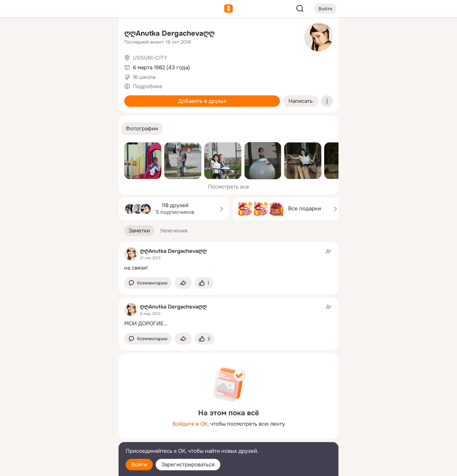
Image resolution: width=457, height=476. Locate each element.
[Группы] (97, 34)
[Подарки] (34, 97)
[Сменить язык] (66, 436)
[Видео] (97, 66)
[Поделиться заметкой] (183, 283)
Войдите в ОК (190, 424)
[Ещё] (66, 421)
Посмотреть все (228, 187)
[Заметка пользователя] (228, 259)
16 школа (144, 77)
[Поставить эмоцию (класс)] (204, 283)
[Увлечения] (66, 34)
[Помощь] (34, 129)
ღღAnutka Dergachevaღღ (169, 33)
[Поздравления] (66, 97)
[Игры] (97, 97)
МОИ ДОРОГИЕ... (146, 324)
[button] (142, 129)
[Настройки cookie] (66, 467)
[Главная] (34, 34)
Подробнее (148, 86)
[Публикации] (34, 66)
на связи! (136, 268)
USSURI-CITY (150, 58)
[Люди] (66, 66)
